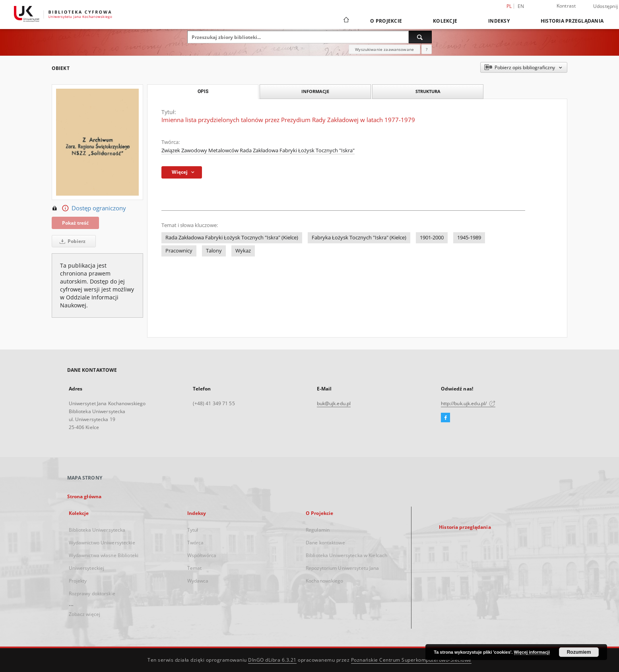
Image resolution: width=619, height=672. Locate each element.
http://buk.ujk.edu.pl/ (468, 403)
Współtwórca (202, 555)
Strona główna (84, 496)
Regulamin (318, 530)
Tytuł (193, 530)
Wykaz (243, 251)
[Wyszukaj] (420, 37)
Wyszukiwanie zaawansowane (384, 49)
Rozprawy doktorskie (92, 593)
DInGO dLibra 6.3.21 (272, 660)
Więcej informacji (532, 652)
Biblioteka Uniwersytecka (97, 530)
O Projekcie (386, 21)
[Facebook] (445, 418)
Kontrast (566, 6)
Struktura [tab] (428, 91)
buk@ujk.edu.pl (334, 403)
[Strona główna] (346, 21)
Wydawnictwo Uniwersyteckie (102, 543)
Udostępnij (606, 6)
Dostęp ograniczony (89, 208)
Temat (195, 568)
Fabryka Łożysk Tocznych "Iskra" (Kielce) (359, 238)
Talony (214, 251)
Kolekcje (445, 21)
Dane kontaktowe (325, 543)
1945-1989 (469, 238)
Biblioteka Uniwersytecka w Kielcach (346, 555)
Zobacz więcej (85, 614)
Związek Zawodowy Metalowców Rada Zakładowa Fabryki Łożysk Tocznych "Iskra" (258, 151)
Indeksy (499, 21)
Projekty (78, 581)
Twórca (196, 543)
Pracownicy (179, 251)
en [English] (521, 6)
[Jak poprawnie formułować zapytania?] (427, 49)
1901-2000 (432, 238)
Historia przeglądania (572, 21)
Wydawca (198, 581)
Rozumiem (579, 652)
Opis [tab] (203, 91)
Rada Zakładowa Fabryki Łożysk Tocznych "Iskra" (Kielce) (232, 238)
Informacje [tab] (315, 91)
